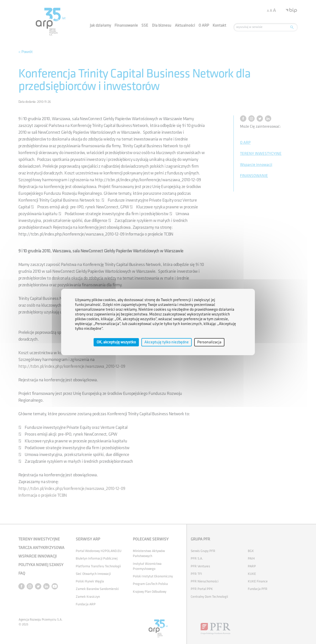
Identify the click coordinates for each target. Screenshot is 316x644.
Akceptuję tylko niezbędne (167, 342)
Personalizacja (209, 342)
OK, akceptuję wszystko (116, 342)
